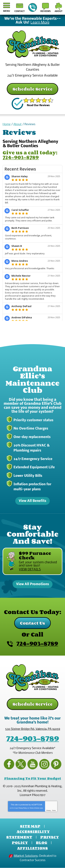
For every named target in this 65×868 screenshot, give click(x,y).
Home (7, 124)
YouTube (33, 764)
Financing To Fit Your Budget (33, 778)
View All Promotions (33, 584)
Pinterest (56, 764)
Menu (7, 11)
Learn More (40, 23)
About (18, 124)
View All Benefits (32, 501)
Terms (54, 810)
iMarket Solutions (26, 856)
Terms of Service (35, 808)
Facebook (9, 764)
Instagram (44, 764)
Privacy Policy (23, 808)
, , (33, 729)
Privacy (49, 810)
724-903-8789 (32, 8)
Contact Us (32, 623)
